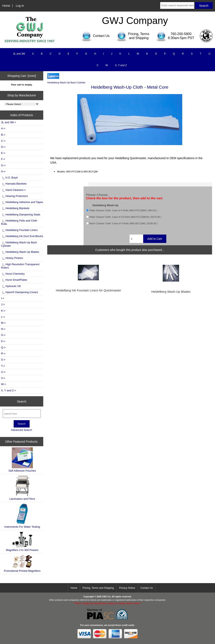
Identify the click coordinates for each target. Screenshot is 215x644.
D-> (3, 147)
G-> (3, 165)
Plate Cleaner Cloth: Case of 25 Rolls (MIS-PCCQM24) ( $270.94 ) (125, 217)
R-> (3, 353)
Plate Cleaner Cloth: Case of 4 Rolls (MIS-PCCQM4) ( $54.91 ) (123, 210)
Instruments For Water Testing (22, 516)
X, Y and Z (121, 65)
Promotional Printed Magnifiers (22, 563)
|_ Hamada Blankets (14, 184)
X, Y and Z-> (9, 390)
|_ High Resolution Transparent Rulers (20, 266)
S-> (3, 360)
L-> (3, 317)
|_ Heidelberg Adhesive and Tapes (22, 202)
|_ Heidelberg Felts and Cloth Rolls (19, 222)
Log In (20, 6)
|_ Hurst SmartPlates (14, 280)
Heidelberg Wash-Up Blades (171, 292)
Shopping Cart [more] (22, 76)
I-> (3, 298)
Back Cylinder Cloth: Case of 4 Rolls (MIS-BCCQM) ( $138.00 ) (124, 223)
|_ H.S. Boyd (9, 178)
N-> (3, 329)
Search (22, 401)
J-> (3, 304)
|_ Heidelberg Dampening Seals (21, 214)
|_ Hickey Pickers (12, 258)
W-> (4, 384)
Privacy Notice (127, 588)
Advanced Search (22, 430)
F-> (3, 159)
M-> (3, 323)
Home (6, 6)
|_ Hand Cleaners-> (13, 190)
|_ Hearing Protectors (14, 196)
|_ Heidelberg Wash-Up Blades (20, 252)
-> (3, 171)
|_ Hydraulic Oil (11, 286)
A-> (3, 128)
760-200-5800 (181, 34)
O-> (3, 335)
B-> (3, 135)
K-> (3, 311)
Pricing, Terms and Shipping (98, 588)
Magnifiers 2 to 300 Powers (22, 542)
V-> (3, 378)
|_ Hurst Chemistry (13, 274)
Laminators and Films (22, 488)
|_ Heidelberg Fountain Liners (19, 230)
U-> (3, 372)
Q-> (3, 347)
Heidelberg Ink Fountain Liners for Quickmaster (88, 290)
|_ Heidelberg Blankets (15, 208)
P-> (3, 341)
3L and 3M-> (9, 122)
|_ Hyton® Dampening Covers (20, 292)
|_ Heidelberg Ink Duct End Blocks (22, 236)
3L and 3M (19, 54)
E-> (3, 153)
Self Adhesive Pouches (22, 460)
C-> (3, 141)
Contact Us (147, 588)
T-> (3, 366)
